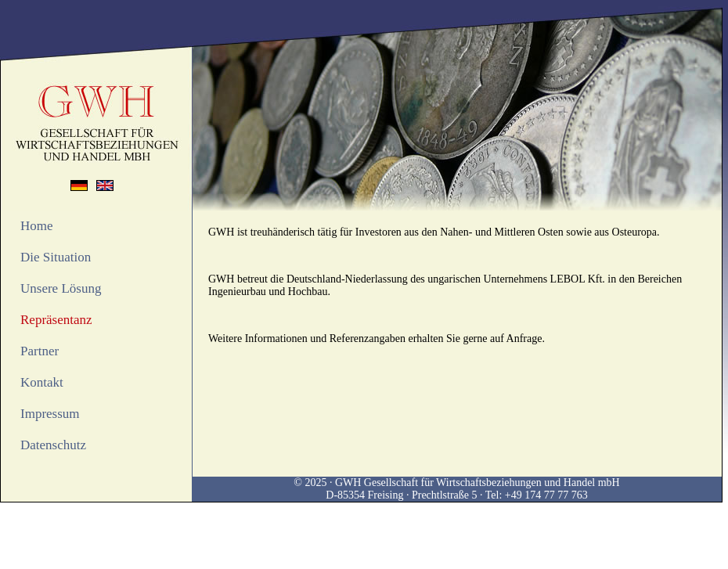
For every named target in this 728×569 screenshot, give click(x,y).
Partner (40, 351)
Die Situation (56, 257)
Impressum (50, 414)
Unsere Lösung (61, 288)
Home (37, 226)
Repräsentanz (56, 320)
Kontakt (42, 382)
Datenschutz (53, 445)
